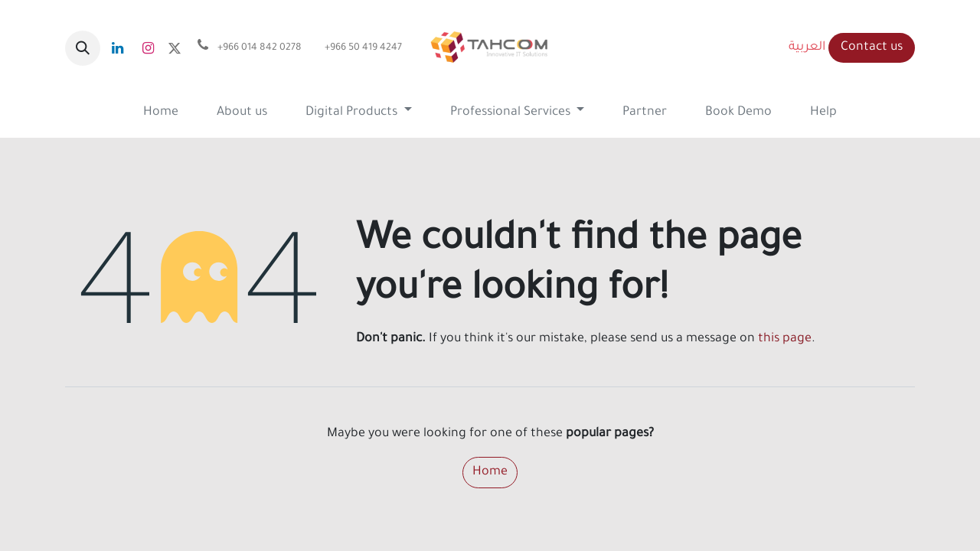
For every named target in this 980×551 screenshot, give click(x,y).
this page (785, 339)
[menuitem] (161, 113)
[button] (83, 48)
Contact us (872, 47)
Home (490, 472)
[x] (175, 48)
